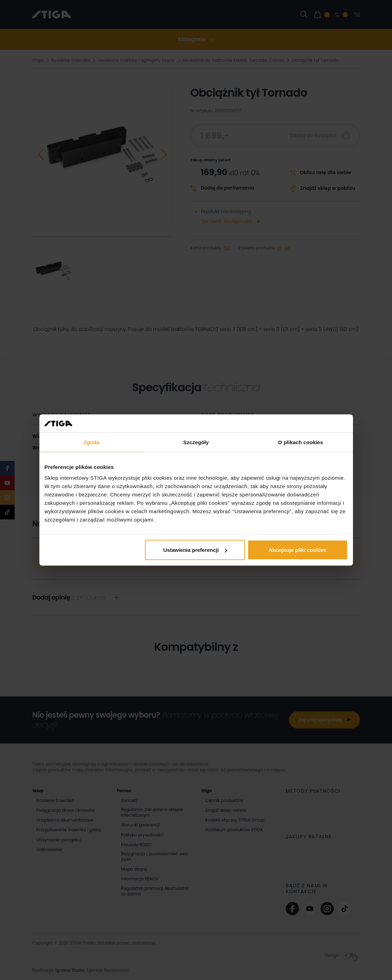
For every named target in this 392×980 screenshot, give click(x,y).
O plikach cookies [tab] (301, 442)
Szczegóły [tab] (196, 442)
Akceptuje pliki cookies (298, 550)
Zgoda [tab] (92, 442)
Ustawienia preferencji (195, 550)
